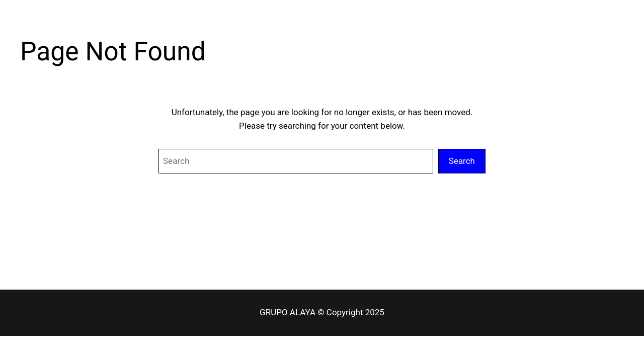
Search (462, 161)
